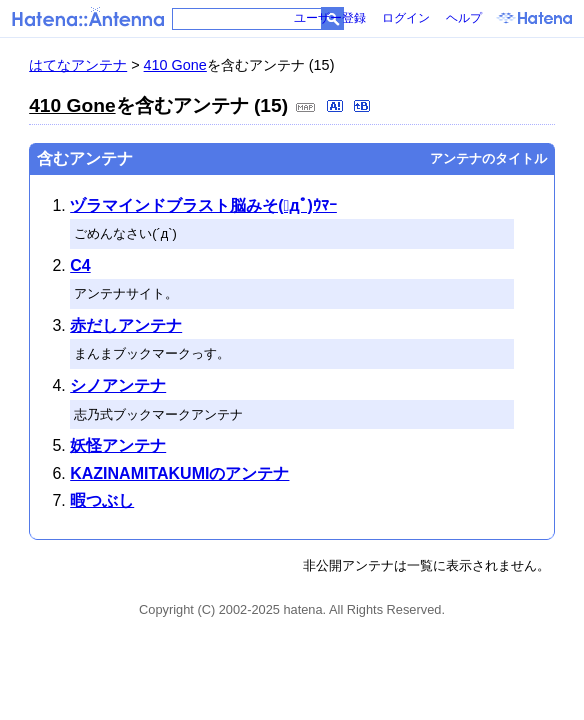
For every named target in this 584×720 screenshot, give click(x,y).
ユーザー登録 (330, 18)
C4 (80, 265)
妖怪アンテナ (118, 445)
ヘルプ (464, 18)
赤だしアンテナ (126, 325)
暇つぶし (102, 500)
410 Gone (175, 65)
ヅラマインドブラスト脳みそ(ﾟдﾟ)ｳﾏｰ (203, 205)
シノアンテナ (118, 385)
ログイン (406, 18)
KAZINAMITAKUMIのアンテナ (179, 473)
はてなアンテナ (78, 65)
